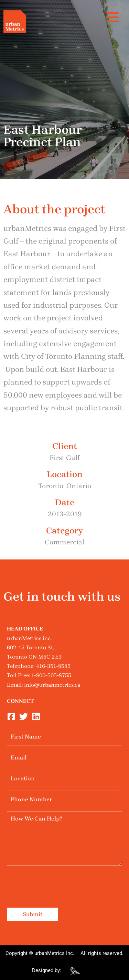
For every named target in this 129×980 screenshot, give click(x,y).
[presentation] (59, 882)
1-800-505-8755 (51, 675)
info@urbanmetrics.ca (52, 685)
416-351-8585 (53, 666)
